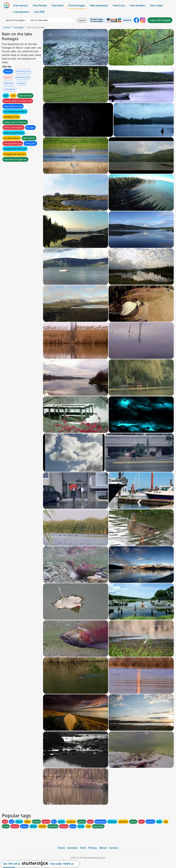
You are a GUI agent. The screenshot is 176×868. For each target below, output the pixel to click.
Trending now (23, 71)
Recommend (23, 77)
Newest (8, 77)
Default (8, 71)
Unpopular (10, 89)
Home (7, 27)
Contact (114, 848)
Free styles (156, 5)
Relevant (9, 83)
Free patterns (21, 12)
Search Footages (15, 20)
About (103, 848)
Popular (22, 83)
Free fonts (58, 5)
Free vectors (21, 5)
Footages (18, 27)
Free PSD (39, 12)
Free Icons (119, 5)
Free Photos (40, 5)
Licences (72, 848)
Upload (82, 20)
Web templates (99, 5)
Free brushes (137, 5)
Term (83, 848)
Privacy (93, 848)
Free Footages (77, 5)
